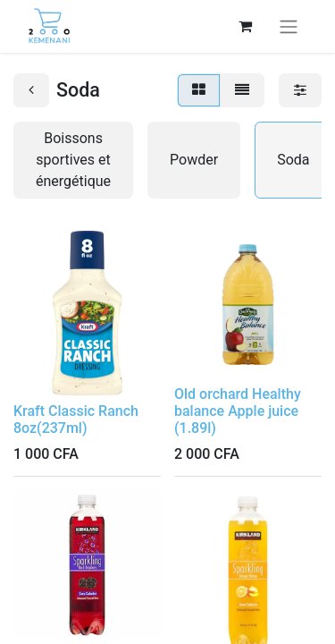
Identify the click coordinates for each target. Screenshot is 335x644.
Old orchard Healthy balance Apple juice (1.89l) (238, 411)
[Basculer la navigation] (289, 26)
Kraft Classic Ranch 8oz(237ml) (76, 419)
